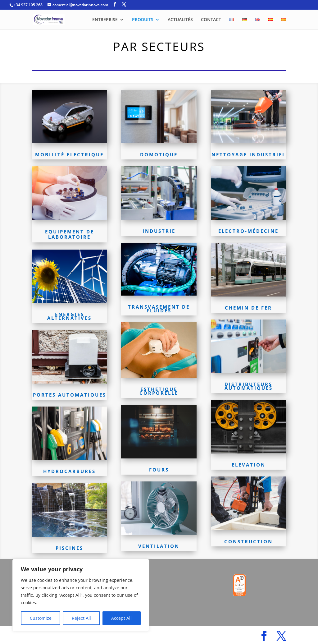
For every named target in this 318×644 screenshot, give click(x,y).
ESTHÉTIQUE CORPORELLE (159, 391)
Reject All (81, 618)
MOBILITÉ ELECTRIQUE (69, 154)
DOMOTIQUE (159, 154)
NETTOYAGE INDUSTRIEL (249, 154)
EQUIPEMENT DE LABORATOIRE (70, 234)
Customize (41, 618)
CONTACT (211, 20)
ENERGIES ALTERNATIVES (69, 316)
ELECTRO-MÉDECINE (248, 231)
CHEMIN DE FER (248, 308)
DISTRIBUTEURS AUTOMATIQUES (249, 386)
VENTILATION (159, 546)
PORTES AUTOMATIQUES (70, 395)
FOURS (159, 470)
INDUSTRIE (159, 231)
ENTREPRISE (105, 20)
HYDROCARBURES (69, 471)
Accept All (121, 618)
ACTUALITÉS (180, 20)
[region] (81, 595)
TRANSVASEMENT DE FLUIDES (159, 309)
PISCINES (69, 548)
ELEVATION (249, 465)
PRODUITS (143, 20)
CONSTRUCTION (248, 541)
